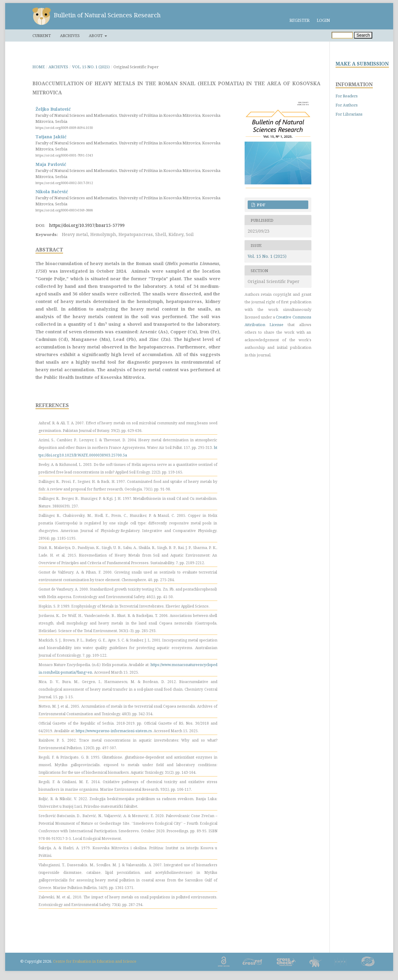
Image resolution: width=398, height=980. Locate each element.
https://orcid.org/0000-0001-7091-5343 (64, 155)
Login (323, 20)
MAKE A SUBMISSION (362, 64)
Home (39, 67)
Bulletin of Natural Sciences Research (107, 15)
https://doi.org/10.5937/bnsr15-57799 (87, 225)
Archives (70, 35)
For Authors (347, 105)
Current (42, 35)
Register (299, 20)
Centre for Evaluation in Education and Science (95, 961)
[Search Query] (342, 35)
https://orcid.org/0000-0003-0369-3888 (64, 210)
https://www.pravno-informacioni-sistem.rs (114, 731)
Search (363, 35)
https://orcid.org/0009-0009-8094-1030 (64, 128)
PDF (261, 205)
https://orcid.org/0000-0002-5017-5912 (64, 183)
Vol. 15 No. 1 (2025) (91, 67)
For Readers (347, 96)
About (96, 35)
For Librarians (349, 114)
